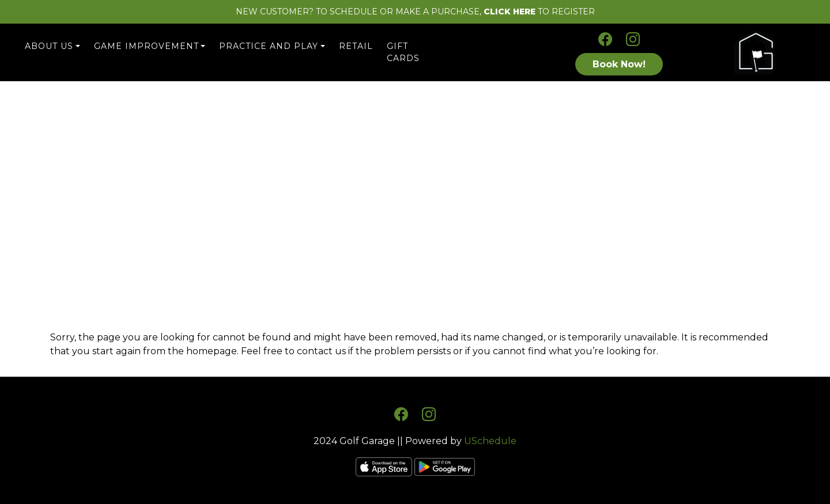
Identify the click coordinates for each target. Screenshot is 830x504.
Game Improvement (146, 46)
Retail (356, 46)
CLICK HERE (510, 12)
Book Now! (619, 64)
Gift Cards (403, 52)
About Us (49, 46)
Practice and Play (269, 46)
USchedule (490, 441)
